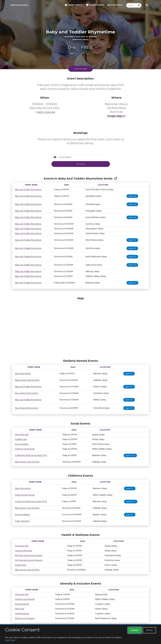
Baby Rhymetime (23, 374)
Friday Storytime (22, 521)
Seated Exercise (22, 604)
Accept (135, 630)
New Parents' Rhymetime (27, 408)
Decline (149, 630)
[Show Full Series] (116, 179)
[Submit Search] (139, 5)
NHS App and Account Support (29, 555)
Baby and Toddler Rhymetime (28, 190)
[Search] (132, 5)
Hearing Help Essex (24, 551)
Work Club (19, 609)
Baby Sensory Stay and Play (27, 380)
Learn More (10, 640)
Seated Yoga (21, 565)
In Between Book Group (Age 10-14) (31, 455)
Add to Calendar (45, 112)
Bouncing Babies (22, 515)
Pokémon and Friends (25, 449)
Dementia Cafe (22, 435)
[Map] (80, 327)
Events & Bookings (19, 5)
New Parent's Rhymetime (27, 393)
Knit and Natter (22, 444)
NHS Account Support (25, 618)
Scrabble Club (21, 439)
